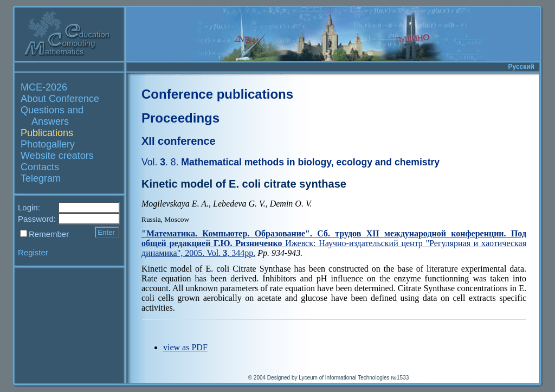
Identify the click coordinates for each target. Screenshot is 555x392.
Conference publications (217, 94)
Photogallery (48, 144)
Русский (522, 67)
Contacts (40, 167)
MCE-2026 (44, 87)
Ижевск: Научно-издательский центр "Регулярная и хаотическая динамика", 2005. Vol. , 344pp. (334, 243)
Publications (47, 133)
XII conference (179, 141)
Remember (49, 234)
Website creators (57, 156)
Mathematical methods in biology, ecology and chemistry (291, 162)
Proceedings (180, 118)
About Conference (60, 99)
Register (33, 252)
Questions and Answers (52, 116)
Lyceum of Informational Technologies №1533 (354, 378)
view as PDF (185, 347)
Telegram (41, 178)
